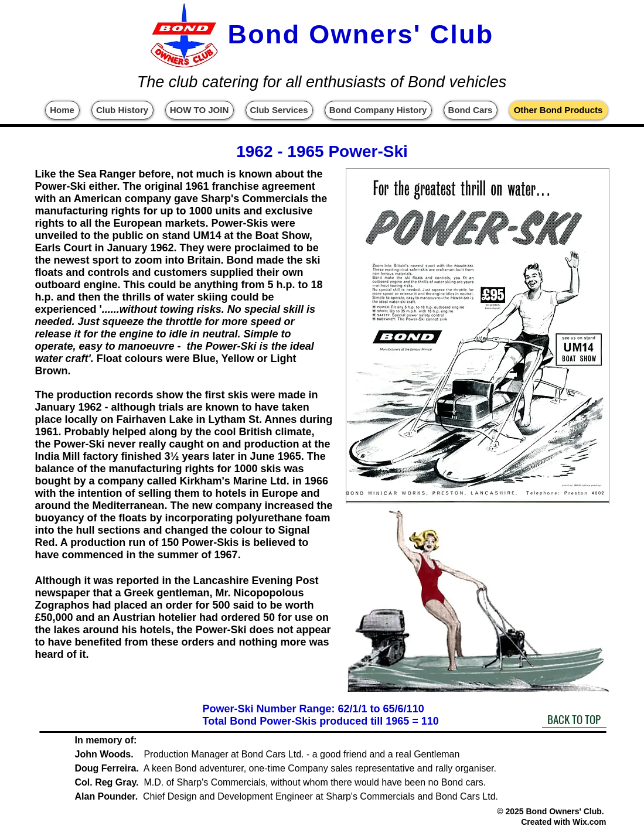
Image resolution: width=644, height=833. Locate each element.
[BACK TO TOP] (574, 719)
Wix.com (589, 822)
